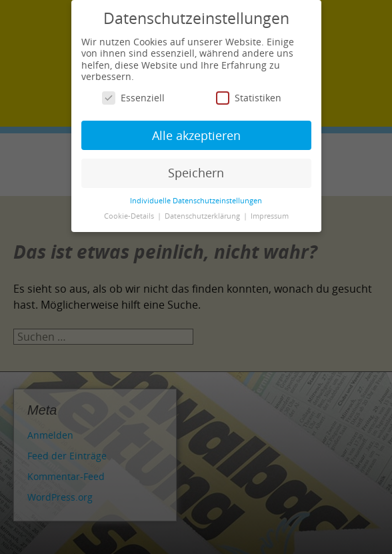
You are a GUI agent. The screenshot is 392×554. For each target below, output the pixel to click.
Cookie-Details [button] (130, 216)
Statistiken (249, 98)
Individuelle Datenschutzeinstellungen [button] (196, 201)
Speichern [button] (196, 173)
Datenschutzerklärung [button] (203, 216)
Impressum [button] (270, 216)
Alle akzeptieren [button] (196, 135)
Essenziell (133, 98)
